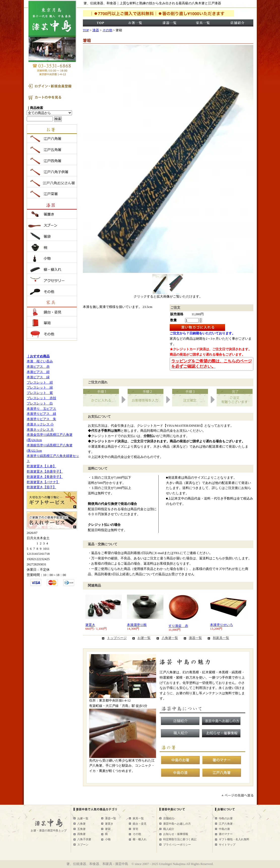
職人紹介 (169, 829)
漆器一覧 (195, 638)
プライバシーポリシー (177, 845)
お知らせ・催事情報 (176, 834)
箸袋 (108, 829)
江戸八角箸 (226, 824)
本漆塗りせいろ (221, 625)
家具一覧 (138, 818)
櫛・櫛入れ (140, 839)
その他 (107, 30)
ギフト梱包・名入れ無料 (234, 839)
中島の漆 (224, 829)
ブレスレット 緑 (40, 387)
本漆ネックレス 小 (40, 424)
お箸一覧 (144, 638)
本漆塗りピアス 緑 (41, 414)
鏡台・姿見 (140, 824)
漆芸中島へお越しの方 (177, 824)
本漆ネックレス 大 (40, 430)
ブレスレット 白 (40, 403)
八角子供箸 (84, 839)
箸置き (90, 625)
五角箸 (81, 829)
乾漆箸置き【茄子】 (41, 487)
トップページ (117, 638)
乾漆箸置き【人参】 (41, 466)
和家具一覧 (221, 638)
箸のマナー (226, 834)
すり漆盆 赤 (178, 626)
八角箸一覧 (170, 638)
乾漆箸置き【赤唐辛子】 (45, 471)
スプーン (83, 845)
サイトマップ (227, 845)
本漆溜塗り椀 (137, 625)
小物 (108, 839)
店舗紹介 (169, 818)
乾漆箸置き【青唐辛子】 (45, 477)
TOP (86, 30)
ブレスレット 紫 (40, 393)
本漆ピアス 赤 (38, 367)
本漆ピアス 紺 (38, 372)
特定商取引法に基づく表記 (180, 839)
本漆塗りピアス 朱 (41, 419)
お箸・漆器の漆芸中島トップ (49, 830)
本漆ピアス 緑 (38, 377)
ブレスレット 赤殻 (41, 398)
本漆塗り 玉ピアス (41, 409)
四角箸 (81, 834)
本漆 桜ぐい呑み (40, 361)
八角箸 (81, 824)
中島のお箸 (226, 818)
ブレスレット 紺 (40, 382)
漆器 (96, 30)
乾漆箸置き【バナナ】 (43, 482)
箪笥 (135, 829)
